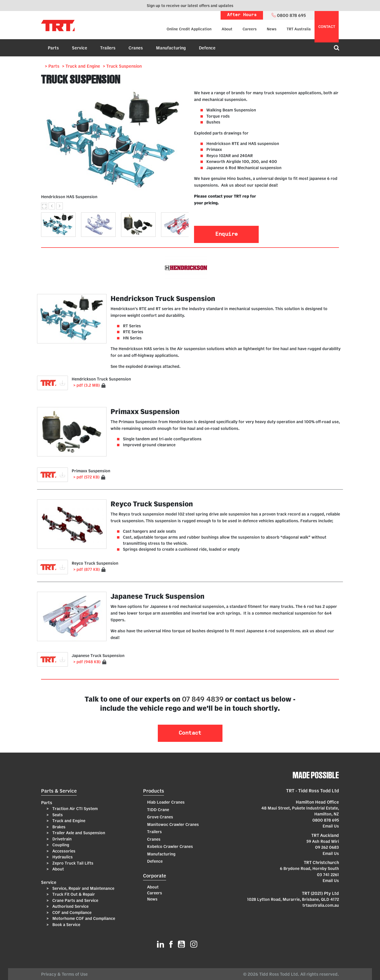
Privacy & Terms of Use (65, 974)
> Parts (52, 66)
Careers (250, 29)
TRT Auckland (325, 835)
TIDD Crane (158, 810)
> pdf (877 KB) (87, 569)
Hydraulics (62, 857)
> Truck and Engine (81, 66)
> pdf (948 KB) (87, 662)
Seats (57, 815)
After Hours (242, 15)
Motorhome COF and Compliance (83, 918)
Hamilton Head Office (317, 802)
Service (80, 48)
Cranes (136, 48)
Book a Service (66, 925)
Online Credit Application (189, 29)
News (272, 29)
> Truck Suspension (122, 66)
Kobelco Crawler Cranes (170, 846)
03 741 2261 (328, 875)
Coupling (60, 845)
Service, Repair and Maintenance (83, 888)
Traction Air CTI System (74, 809)
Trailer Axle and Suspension (78, 833)
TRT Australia (299, 29)
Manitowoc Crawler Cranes (173, 824)
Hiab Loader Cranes (166, 802)
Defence (207, 48)
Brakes (58, 827)
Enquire (226, 234)
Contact (190, 733)
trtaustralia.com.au (321, 905)
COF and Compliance (71, 912)
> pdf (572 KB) (86, 477)
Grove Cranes (160, 817)
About (227, 29)
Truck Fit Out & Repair (73, 894)
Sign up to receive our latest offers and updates (190, 6)
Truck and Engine (68, 821)
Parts (53, 48)
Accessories (63, 851)
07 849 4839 (203, 699)
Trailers (108, 48)
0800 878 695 (326, 820)
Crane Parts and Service (75, 900)
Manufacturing (171, 48)
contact (327, 27)
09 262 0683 (327, 847)
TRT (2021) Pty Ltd (320, 893)
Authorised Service (70, 906)
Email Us (331, 826)
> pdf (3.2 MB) (87, 385)
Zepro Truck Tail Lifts (72, 863)
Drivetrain (61, 839)
